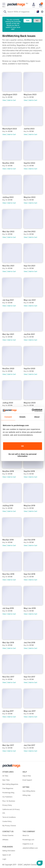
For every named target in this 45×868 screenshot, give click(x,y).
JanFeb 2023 (29, 129)
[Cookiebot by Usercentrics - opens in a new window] (32, 410)
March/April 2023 (10, 129)
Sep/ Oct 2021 (30, 266)
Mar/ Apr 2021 (8, 334)
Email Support (27, 780)
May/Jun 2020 (30, 403)
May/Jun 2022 (30, 197)
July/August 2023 (10, 94)
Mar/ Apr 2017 (8, 745)
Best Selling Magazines (10, 784)
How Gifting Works (29, 791)
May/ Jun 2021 (30, 300)
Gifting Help (27, 795)
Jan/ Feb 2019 (29, 540)
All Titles (5, 776)
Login (4, 859)
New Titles (6, 780)
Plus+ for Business (9, 801)
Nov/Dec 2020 (8, 368)
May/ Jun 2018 (30, 608)
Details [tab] (23, 417)
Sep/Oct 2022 (29, 163)
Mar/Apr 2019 (8, 540)
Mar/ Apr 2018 (8, 643)
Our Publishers (7, 797)
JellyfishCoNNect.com (30, 848)
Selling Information (9, 851)
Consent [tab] (8, 417)
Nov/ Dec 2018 (8, 574)
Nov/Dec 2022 (8, 163)
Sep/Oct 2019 (29, 471)
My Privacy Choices (9, 826)
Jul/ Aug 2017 (8, 711)
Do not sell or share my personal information (22, 455)
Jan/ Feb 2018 (29, 643)
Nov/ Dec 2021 (8, 266)
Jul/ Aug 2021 (8, 300)
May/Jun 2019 (29, 506)
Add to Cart (12, 100)
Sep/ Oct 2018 (30, 574)
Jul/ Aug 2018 (8, 608)
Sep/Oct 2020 (30, 368)
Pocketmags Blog (8, 793)
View (4, 100)
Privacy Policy (7, 805)
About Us (26, 835)
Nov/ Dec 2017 (8, 677)
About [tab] (37, 417)
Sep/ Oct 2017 (29, 677)
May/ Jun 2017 (30, 711)
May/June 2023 (30, 94)
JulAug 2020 (8, 403)
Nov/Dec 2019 (8, 471)
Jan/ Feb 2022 (30, 231)
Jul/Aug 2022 (8, 197)
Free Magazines (8, 788)
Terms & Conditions (9, 817)
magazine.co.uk (28, 844)
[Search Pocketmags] (5, 12)
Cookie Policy (7, 821)
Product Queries (8, 835)
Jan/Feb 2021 (29, 334)
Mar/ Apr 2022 (8, 231)
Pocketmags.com (28, 840)
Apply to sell (7, 855)
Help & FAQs (27, 776)
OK (22, 446)
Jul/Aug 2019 (8, 506)
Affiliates (5, 840)
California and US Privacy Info (11, 811)
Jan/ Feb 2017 (29, 745)
